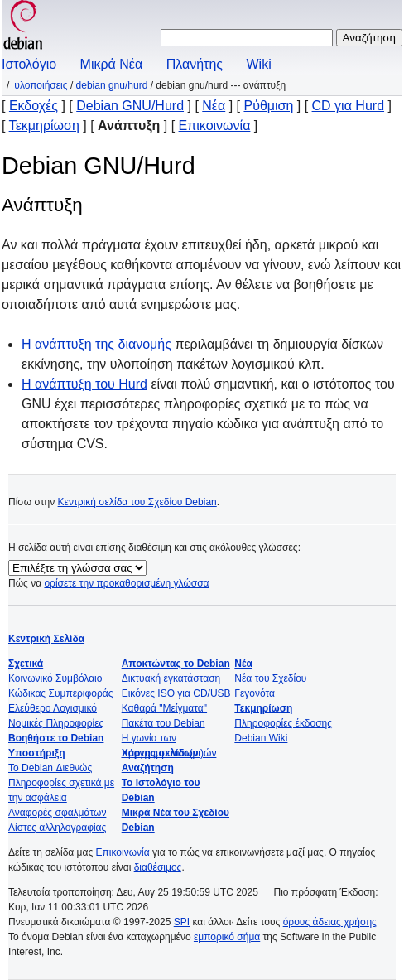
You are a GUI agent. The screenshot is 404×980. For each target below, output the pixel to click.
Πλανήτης (195, 64)
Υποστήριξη (37, 753)
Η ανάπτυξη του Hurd (84, 384)
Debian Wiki (261, 738)
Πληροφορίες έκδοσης (283, 723)
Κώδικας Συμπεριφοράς (61, 693)
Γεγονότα (255, 693)
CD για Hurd (348, 106)
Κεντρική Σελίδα (46, 639)
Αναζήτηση (148, 768)
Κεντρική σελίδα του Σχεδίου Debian (137, 502)
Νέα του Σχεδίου (270, 678)
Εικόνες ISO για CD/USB (176, 693)
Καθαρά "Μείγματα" (164, 708)
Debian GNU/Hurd (112, 85)
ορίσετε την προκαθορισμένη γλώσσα (126, 583)
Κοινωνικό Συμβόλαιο (55, 678)
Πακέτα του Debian (164, 723)
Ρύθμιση (268, 106)
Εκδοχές (34, 106)
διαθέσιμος (158, 867)
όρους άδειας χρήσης (330, 922)
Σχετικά (26, 664)
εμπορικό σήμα (227, 937)
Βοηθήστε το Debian (56, 738)
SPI (182, 922)
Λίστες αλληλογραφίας (57, 828)
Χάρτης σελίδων (160, 753)
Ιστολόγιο (29, 64)
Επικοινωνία (215, 126)
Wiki (259, 64)
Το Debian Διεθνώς (50, 768)
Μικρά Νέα (112, 64)
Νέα (214, 106)
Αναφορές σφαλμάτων (57, 813)
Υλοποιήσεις (41, 85)
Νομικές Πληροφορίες (56, 723)
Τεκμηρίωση (44, 126)
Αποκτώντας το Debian (176, 664)
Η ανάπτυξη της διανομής (96, 344)
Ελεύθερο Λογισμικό (53, 708)
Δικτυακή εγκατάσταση (171, 678)
